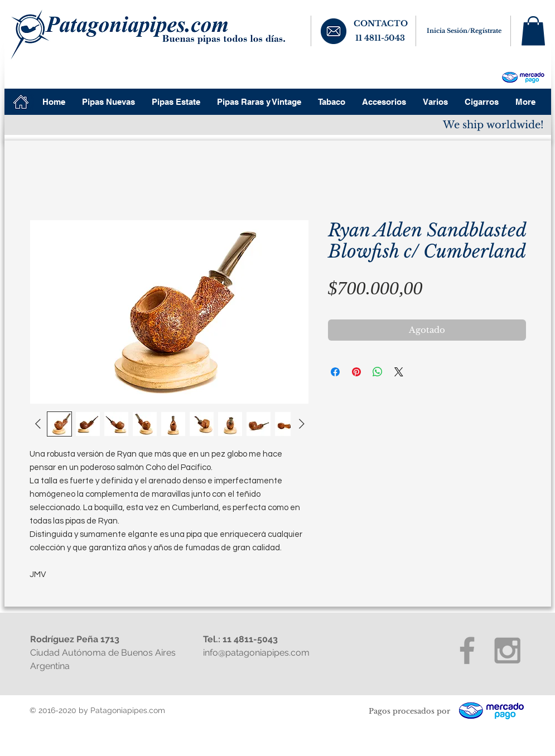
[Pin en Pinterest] (356, 372)
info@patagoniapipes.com (256, 653)
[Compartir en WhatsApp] (378, 372)
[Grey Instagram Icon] (507, 650)
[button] (533, 31)
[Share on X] (399, 372)
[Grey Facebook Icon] (467, 650)
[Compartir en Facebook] (335, 372)
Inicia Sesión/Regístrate (464, 31)
